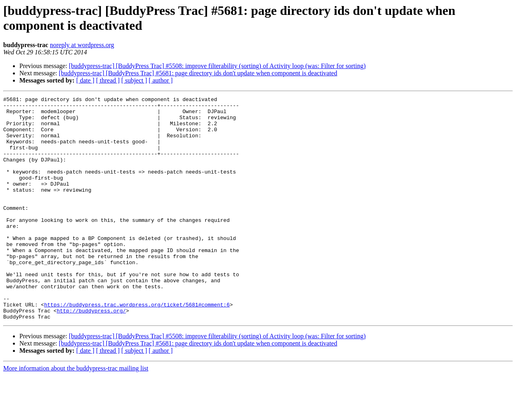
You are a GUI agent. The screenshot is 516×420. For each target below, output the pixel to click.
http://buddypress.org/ (92, 354)
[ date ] (85, 80)
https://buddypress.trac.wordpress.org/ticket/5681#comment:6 (137, 347)
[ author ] (161, 80)
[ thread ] (108, 80)
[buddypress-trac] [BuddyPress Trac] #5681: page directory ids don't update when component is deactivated (198, 73)
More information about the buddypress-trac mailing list (76, 413)
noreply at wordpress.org (82, 45)
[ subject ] (134, 80)
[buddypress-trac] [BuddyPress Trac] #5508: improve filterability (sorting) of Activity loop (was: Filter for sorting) (217, 66)
